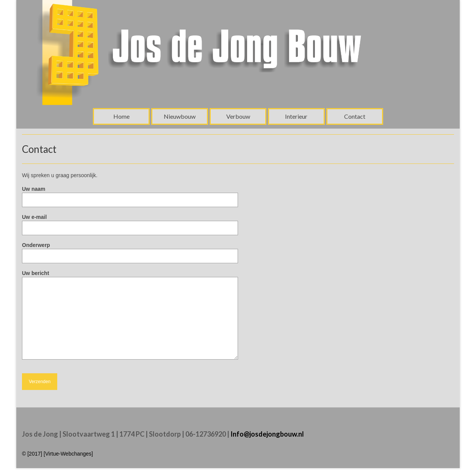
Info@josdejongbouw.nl (267, 434)
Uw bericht (130, 277)
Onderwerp (130, 251)
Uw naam (130, 194)
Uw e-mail (130, 222)
